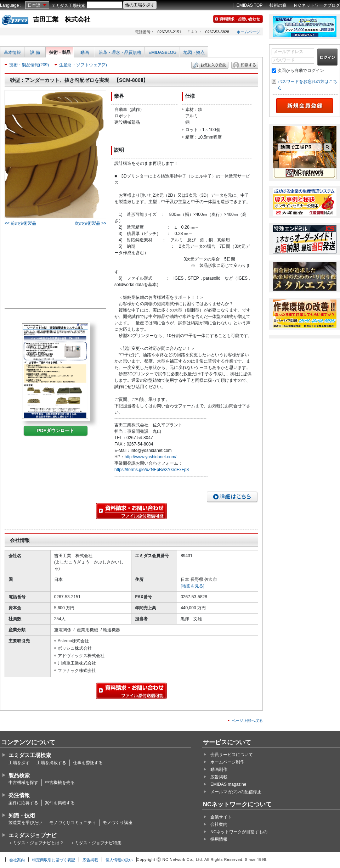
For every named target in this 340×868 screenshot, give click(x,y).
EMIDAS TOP (250, 5)
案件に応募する (23, 803)
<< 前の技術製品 (20, 223)
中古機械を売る (60, 783)
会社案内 (219, 824)
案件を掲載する (60, 803)
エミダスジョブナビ (32, 835)
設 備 (35, 52)
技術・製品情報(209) (29, 65)
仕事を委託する (88, 763)
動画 (85, 52)
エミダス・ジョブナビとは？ (36, 843)
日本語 (34, 5)
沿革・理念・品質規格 (120, 52)
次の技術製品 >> (90, 223)
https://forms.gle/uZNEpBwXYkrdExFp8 (152, 470)
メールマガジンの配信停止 (236, 792)
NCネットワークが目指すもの (239, 832)
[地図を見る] (192, 586)
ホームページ (248, 32)
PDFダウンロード (56, 430)
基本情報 (12, 52)
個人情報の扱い (119, 860)
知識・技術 (22, 815)
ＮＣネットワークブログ (317, 5)
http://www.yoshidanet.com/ (151, 457)
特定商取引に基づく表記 (54, 860)
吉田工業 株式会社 (62, 19)
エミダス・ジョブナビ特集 (96, 843)
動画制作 (219, 769)
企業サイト (221, 817)
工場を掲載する (51, 763)
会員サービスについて (232, 755)
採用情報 (219, 839)
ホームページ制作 (227, 762)
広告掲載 (219, 777)
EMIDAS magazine (228, 784)
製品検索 (19, 775)
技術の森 (278, 5)
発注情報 (19, 795)
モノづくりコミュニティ (73, 823)
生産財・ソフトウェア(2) (83, 65)
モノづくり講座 (118, 823)
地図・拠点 (194, 52)
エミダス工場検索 (68, 6)
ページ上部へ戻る (247, 721)
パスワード (284, 60)
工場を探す (19, 763)
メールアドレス (288, 52)
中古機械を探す (23, 783)
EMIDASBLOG (162, 52)
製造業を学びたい (25, 823)
